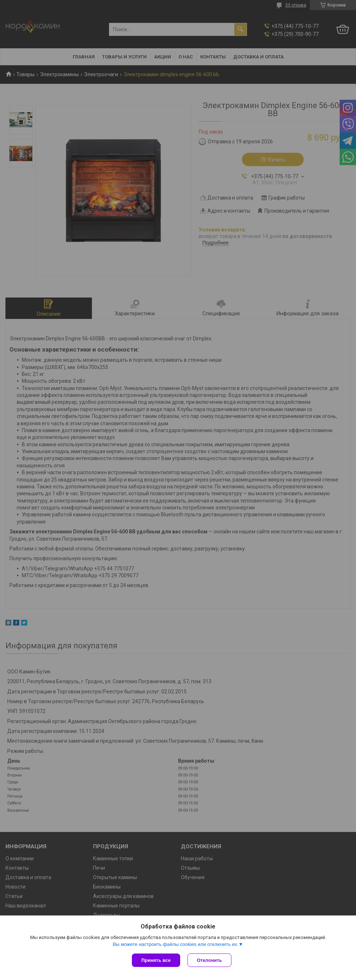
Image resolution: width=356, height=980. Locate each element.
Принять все (156, 960)
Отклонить (209, 960)
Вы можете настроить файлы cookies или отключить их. (175, 944)
